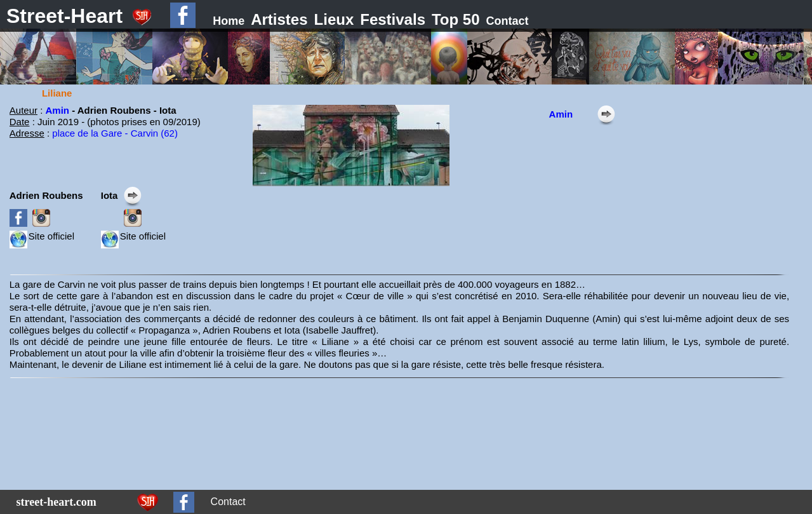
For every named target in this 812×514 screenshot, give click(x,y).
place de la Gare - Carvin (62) (115, 133)
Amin (59, 110)
